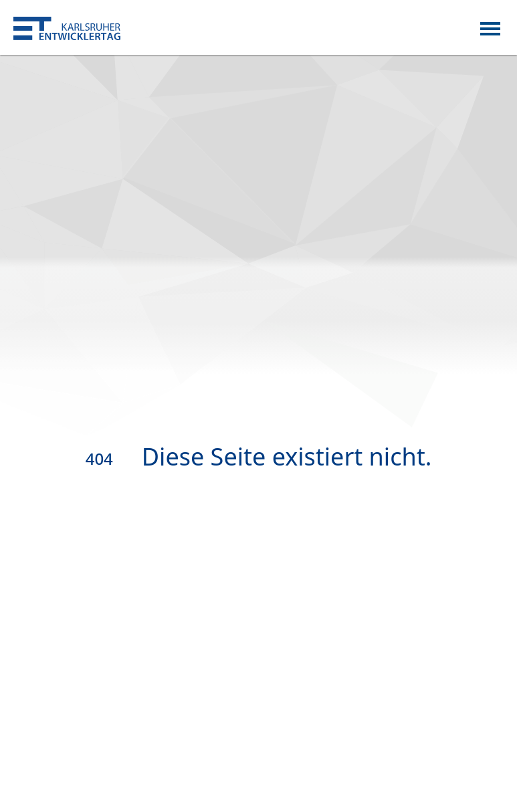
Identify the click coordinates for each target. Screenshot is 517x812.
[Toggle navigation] (490, 27)
